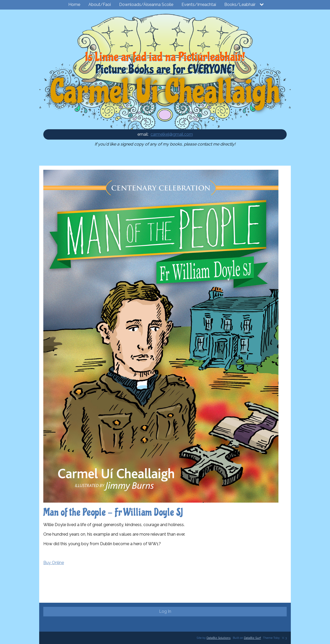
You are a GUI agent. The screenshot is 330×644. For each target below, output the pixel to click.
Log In (165, 611)
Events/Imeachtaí (199, 5)
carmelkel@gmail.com (172, 134)
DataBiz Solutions (218, 638)
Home (74, 5)
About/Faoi (100, 5)
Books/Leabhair (240, 5)
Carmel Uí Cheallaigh (165, 92)
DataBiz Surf (252, 638)
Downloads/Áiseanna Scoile (146, 5)
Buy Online (54, 563)
